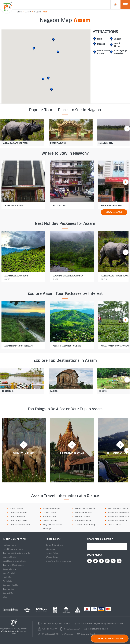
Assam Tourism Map (85, 525)
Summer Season (83, 521)
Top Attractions (18, 517)
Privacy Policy (52, 553)
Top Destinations (19, 513)
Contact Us (8, 593)
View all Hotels (114, 212)
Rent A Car (8, 577)
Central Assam (50, 521)
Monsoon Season (84, 513)
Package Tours (9, 545)
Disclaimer (50, 549)
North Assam (49, 517)
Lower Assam (49, 513)
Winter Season (83, 517)
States (20, 12)
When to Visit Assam (85, 509)
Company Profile (10, 585)
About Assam (17, 509)
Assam (28, 12)
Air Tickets (7, 581)
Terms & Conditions (55, 545)
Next (127, 129)
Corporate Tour (10, 569)
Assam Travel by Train (119, 517)
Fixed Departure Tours (13, 549)
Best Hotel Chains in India (14, 561)
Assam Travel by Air (117, 521)
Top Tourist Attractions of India (17, 553)
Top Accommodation (20, 525)
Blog (5, 597)
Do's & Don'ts (114, 525)
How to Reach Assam (118, 509)
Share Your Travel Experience (59, 561)
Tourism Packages (52, 509)
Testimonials (8, 589)
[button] (51, 90)
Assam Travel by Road (119, 513)
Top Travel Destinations (13, 565)
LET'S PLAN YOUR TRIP (110, 638)
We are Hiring (52, 557)
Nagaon (37, 12)
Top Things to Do (19, 521)
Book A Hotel (9, 573)
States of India (9, 557)
